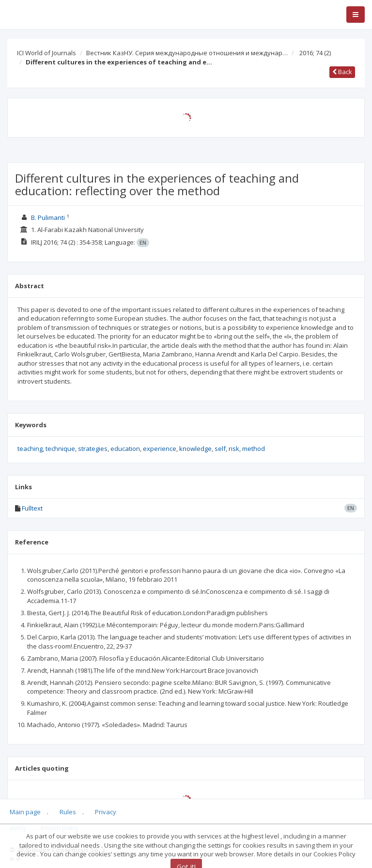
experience (160, 449)
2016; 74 (315, 53)
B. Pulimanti (48, 217)
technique (60, 449)
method (254, 449)
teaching (30, 449)
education (125, 449)
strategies (93, 449)
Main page (25, 812)
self (220, 449)
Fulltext (32, 508)
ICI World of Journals (46, 53)
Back (342, 72)
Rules (68, 812)
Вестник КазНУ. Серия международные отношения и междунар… (187, 53)
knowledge (195, 449)
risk (234, 449)
